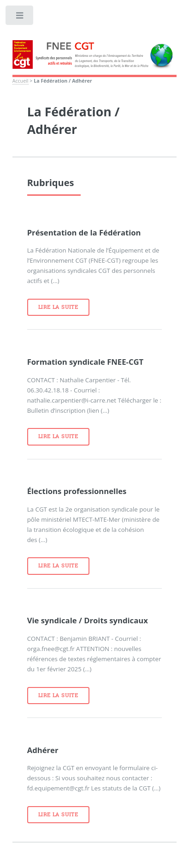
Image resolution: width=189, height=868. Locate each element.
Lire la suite (58, 307)
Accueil (21, 81)
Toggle (20, 17)
